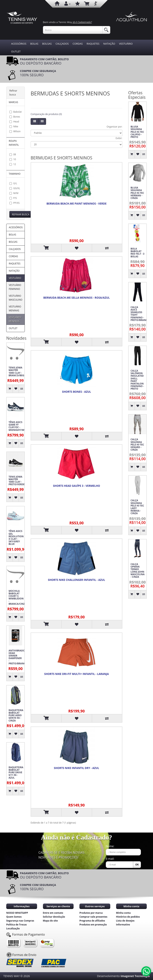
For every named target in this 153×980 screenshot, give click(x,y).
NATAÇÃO (109, 44)
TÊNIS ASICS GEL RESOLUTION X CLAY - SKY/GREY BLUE (16, 538)
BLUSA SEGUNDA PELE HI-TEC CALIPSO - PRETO (137, 132)
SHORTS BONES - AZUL (76, 392)
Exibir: (119, 138)
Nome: (110, 846)
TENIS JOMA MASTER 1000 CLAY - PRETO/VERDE (16, 481)
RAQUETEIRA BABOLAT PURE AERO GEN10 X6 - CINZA (16, 715)
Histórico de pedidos (128, 917)
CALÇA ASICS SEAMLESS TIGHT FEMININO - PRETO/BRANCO (138, 314)
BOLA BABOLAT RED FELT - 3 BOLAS (137, 253)
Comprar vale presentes (93, 917)
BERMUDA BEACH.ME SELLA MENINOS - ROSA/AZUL (76, 298)
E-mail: (110, 859)
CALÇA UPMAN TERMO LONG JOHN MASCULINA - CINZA (138, 571)
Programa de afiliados (92, 921)
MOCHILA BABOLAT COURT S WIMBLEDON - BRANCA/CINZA (16, 597)
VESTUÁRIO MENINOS (15, 319)
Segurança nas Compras (20, 921)
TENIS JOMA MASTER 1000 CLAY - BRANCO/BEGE (16, 371)
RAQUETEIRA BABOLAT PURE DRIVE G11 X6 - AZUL (16, 773)
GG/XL (15, 188)
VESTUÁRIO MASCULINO (16, 298)
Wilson (15, 131)
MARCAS (13, 102)
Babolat (16, 112)
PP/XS (14, 203)
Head (14, 122)
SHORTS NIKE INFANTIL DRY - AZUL (76, 768)
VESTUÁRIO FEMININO (15, 287)
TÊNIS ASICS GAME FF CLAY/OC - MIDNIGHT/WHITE (16, 426)
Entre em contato (53, 913)
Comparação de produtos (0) (46, 114)
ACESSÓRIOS (19, 44)
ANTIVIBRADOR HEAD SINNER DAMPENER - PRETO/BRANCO (16, 657)
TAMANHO (15, 174)
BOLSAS (47, 44)
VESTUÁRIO (126, 44)
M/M (14, 193)
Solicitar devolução (54, 917)
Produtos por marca (91, 913)
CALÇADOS (62, 44)
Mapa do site (50, 921)
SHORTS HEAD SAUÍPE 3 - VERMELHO (76, 486)
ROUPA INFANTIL (14, 143)
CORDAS (78, 44)
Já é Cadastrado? (82, 22)
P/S (13, 198)
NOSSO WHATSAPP (17, 913)
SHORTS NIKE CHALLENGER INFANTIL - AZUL (77, 580)
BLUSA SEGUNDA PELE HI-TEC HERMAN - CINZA (137, 193)
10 (13, 159)
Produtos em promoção (93, 925)
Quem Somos (14, 917)
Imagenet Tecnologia (135, 976)
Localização (13, 928)
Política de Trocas (16, 925)
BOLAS (34, 44)
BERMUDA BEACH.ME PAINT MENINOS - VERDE (76, 204)
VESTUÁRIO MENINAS (15, 309)
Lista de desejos (125, 921)
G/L (13, 183)
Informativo (123, 925)
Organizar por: (114, 127)
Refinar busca (21, 214)
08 (13, 154)
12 (13, 164)
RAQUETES (93, 44)
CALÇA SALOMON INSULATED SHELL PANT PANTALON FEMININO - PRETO (137, 380)
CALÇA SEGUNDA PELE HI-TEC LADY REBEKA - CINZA (137, 507)
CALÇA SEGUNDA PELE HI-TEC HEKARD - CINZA (137, 445)
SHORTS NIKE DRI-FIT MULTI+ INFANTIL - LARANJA (77, 674)
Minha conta (123, 913)
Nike (14, 126)
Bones (15, 117)
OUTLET (16, 51)
